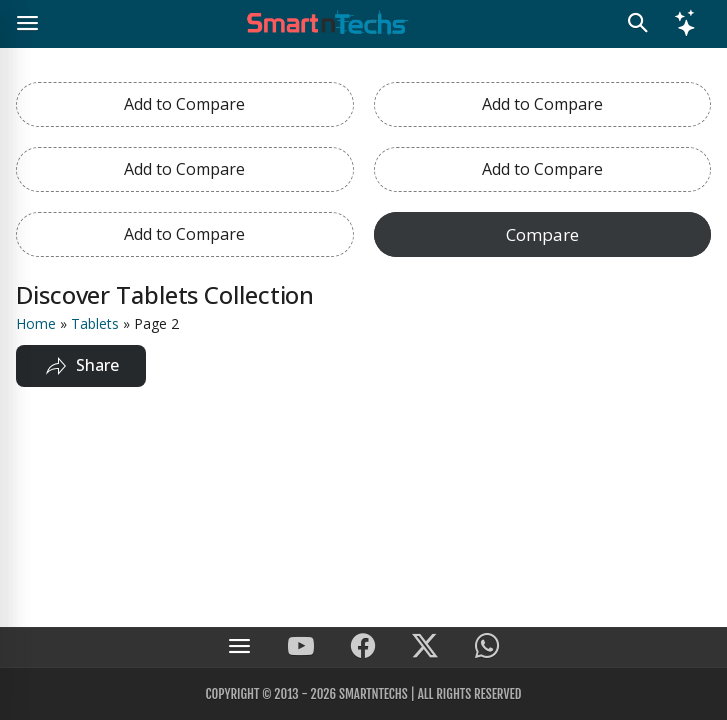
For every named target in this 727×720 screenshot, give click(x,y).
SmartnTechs (373, 694)
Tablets (95, 323)
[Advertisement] (363, 551)
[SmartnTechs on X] (425, 647)
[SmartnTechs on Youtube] (301, 647)
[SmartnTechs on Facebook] (363, 647)
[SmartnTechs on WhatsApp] (487, 647)
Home (36, 323)
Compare (542, 234)
